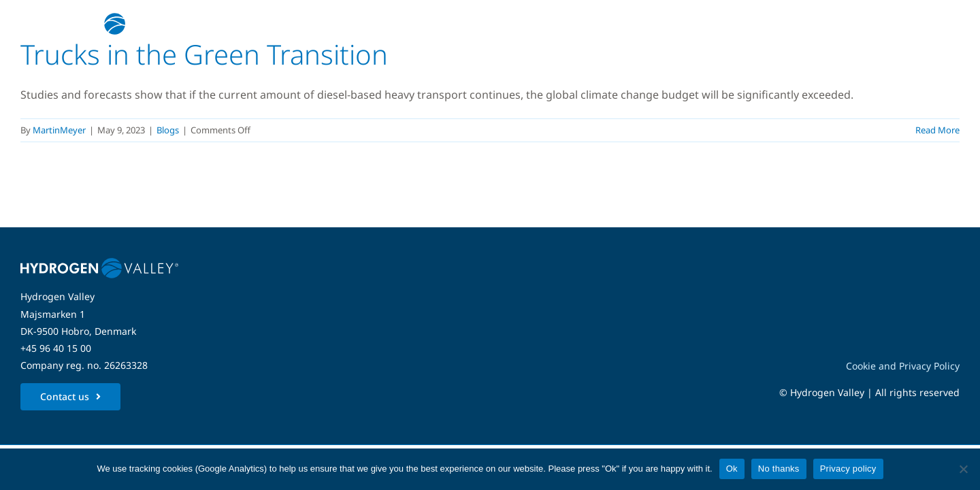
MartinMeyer (59, 130)
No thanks (779, 469)
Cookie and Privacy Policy (903, 366)
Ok (732, 469)
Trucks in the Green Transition (204, 54)
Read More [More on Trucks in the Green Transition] (937, 130)
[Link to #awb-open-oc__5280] (941, 24)
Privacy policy (848, 469)
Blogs (168, 130)
